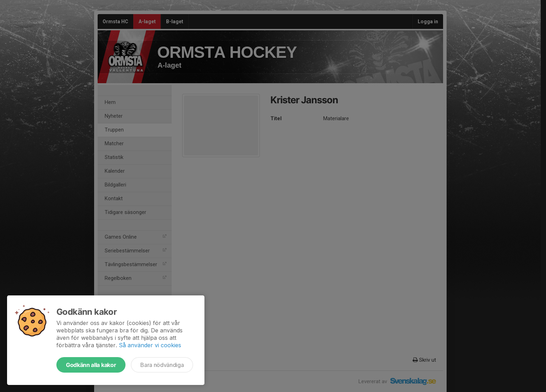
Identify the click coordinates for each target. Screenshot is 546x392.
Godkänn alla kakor (91, 365)
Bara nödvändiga (162, 365)
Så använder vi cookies (150, 345)
